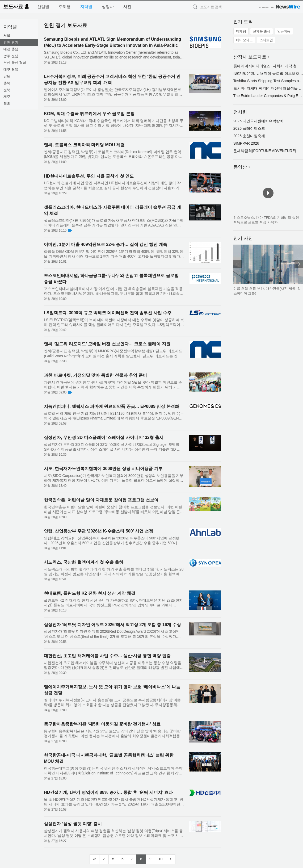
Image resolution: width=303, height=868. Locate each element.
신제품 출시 (262, 31)
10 (162, 858)
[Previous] (104, 859)
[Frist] (94, 859)
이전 (238, 264)
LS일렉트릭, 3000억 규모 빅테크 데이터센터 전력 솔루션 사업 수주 (108, 313)
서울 (7, 35)
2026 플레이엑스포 (249, 128)
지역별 (86, 7)
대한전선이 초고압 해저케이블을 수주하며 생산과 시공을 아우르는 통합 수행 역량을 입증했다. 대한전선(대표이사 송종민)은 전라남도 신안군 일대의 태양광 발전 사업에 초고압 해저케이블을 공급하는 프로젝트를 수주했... (112, 665)
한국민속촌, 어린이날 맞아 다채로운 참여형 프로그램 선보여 (101, 500)
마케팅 (241, 31)
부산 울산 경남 (15, 63)
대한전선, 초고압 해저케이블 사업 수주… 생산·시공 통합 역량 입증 (107, 656)
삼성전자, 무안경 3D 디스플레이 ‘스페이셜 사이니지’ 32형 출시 (104, 437)
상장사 (108, 7)
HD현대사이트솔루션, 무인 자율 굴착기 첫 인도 (89, 176)
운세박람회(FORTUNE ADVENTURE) (265, 151)
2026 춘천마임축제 (249, 136)
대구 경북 (11, 70)
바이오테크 (244, 40)
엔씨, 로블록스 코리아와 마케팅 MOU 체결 (84, 145)
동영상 (240, 167)
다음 (299, 264)
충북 (7, 83)
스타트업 (266, 40)
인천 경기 (11, 42)
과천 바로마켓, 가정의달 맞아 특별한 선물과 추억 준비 (95, 375)
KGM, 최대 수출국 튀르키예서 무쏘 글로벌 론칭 (89, 114)
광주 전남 (11, 56)
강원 (7, 76)
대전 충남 (11, 49)
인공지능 (284, 31)
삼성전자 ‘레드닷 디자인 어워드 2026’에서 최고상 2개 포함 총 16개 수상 (112, 625)
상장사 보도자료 (250, 57)
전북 (7, 90)
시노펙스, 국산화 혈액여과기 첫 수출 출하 (84, 562)
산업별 (43, 7)
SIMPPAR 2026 (246, 143)
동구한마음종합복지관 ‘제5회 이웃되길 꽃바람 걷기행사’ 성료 (102, 724)
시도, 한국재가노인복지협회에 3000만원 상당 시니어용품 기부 (103, 469)
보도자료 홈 (16, 7)
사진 (127, 7)
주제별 (65, 7)
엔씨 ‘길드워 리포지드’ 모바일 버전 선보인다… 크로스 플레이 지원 (107, 344)
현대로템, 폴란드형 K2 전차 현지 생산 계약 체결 (90, 593)
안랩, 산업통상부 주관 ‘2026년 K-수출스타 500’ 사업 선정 (98, 531)
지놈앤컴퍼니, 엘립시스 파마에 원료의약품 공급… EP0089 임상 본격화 (111, 406)
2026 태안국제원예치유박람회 (258, 121)
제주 (7, 97)
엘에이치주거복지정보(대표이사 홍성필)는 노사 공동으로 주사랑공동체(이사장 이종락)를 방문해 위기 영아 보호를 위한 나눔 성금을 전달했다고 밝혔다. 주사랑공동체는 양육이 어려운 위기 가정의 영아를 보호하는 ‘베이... (112, 703)
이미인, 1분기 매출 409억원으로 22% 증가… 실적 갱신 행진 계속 (106, 244)
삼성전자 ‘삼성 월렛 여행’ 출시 (73, 824)
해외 (7, 104)
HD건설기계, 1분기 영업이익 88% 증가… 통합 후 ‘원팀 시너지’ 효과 (108, 792)
